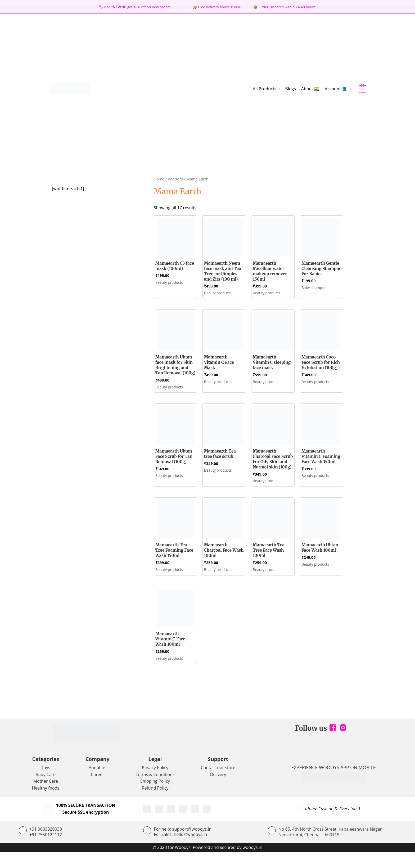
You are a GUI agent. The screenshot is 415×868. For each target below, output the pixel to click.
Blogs (291, 89)
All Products (265, 89)
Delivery (218, 790)
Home (159, 179)
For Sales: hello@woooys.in (180, 850)
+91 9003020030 (46, 845)
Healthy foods (46, 804)
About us (98, 783)
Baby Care (46, 790)
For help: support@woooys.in (183, 845)
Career (97, 790)
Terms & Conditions (155, 790)
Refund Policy (155, 804)
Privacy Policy (155, 783)
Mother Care (46, 797)
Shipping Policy (155, 797)
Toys (46, 783)
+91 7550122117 (46, 850)
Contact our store (218, 783)
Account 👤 (336, 89)
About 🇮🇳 (310, 89)
